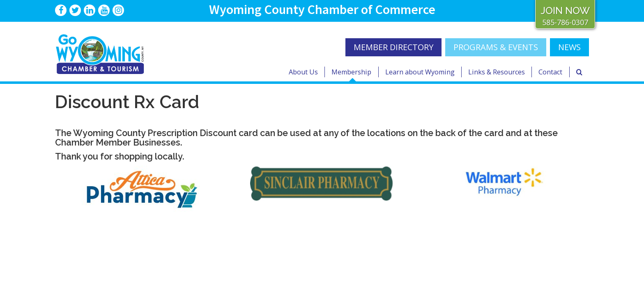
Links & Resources (497, 72)
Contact (550, 72)
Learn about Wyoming (420, 72)
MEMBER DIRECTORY (393, 47)
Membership (351, 72)
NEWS (569, 47)
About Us (303, 72)
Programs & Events (496, 47)
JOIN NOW (565, 10)
